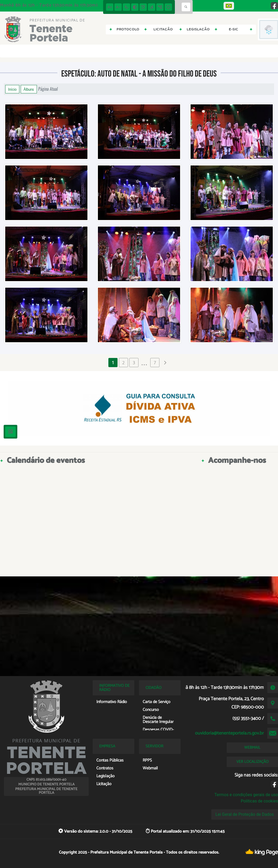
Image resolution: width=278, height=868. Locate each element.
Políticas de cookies (259, 801)
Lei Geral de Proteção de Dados (245, 814)
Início (12, 89)
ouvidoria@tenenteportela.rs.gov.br (229, 733)
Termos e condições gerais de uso (246, 795)
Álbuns (29, 89)
